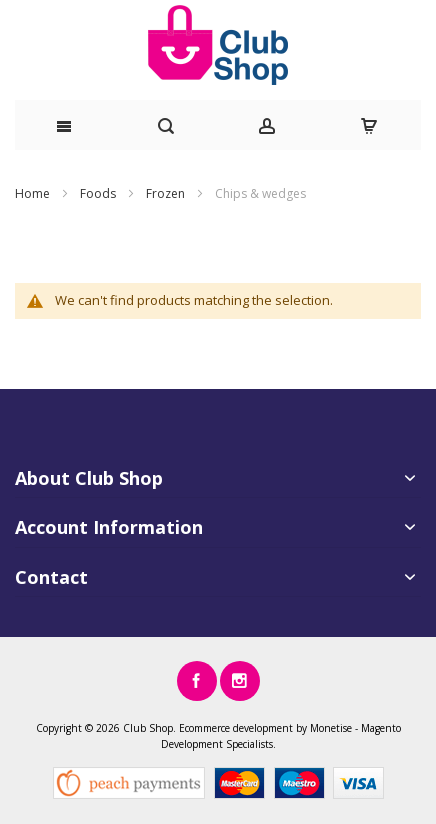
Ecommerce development (236, 728)
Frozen (167, 193)
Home (34, 193)
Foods (99, 193)
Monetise (331, 728)
